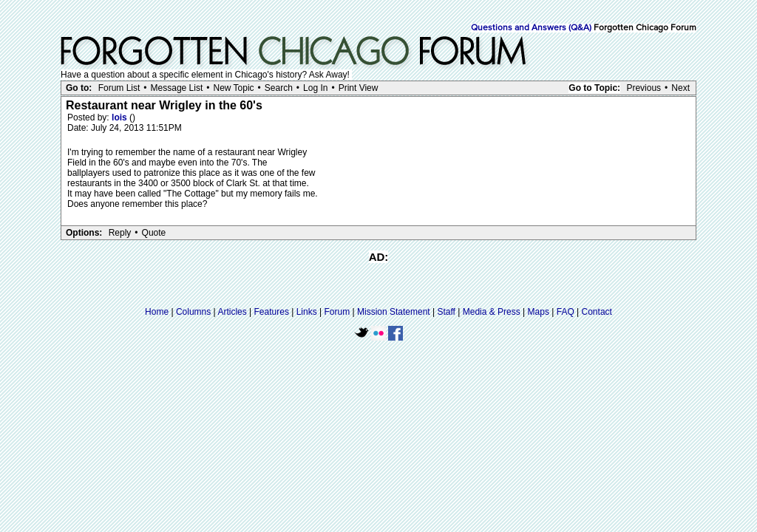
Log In (315, 88)
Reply (120, 233)
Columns (193, 312)
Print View (359, 88)
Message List (177, 88)
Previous (644, 88)
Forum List (119, 88)
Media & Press (492, 312)
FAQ (566, 312)
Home (157, 312)
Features (272, 312)
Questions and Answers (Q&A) (531, 28)
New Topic (233, 88)
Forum (337, 312)
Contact (597, 312)
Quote (154, 233)
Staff (446, 312)
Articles (232, 312)
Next (680, 88)
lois (120, 117)
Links (307, 312)
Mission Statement (394, 312)
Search (279, 88)
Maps (539, 312)
